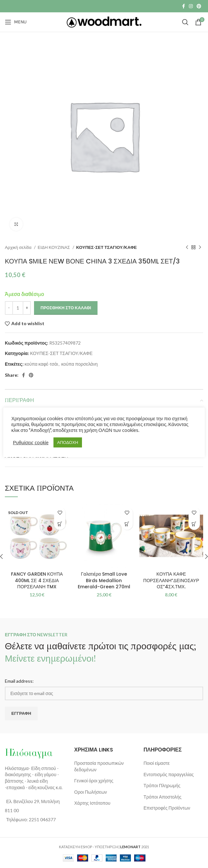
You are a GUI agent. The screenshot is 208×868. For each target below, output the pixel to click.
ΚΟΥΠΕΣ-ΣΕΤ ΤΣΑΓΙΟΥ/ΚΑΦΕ (106, 247)
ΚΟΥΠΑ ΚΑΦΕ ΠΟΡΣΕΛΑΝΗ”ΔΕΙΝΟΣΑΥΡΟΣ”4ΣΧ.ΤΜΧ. (171, 580)
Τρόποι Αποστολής (162, 797)
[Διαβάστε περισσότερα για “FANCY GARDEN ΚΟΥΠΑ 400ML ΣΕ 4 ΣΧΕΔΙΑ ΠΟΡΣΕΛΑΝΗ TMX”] (60, 524)
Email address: (19, 681)
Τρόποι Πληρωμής (162, 785)
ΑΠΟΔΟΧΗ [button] (68, 442)
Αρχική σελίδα (19, 247)
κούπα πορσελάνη (80, 364)
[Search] (185, 22)
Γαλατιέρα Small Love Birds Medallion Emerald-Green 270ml (104, 580)
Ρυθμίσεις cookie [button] (31, 442)
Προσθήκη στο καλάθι (66, 308)
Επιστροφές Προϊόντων (167, 808)
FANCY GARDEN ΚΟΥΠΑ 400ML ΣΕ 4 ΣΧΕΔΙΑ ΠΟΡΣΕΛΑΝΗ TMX (37, 580)
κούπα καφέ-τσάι (41, 364)
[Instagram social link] (191, 6)
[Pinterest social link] (199, 6)
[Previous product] (187, 248)
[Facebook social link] (184, 6)
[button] (127, 524)
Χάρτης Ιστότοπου (92, 803)
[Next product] (200, 248)
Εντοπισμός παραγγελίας (169, 774)
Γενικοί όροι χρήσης (94, 781)
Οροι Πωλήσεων (91, 792)
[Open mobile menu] (16, 22)
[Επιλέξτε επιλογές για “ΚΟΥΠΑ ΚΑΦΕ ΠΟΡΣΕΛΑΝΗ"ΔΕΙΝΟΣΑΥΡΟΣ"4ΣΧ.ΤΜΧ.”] (194, 524)
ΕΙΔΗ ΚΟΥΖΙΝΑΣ (54, 247)
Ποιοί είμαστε (157, 763)
